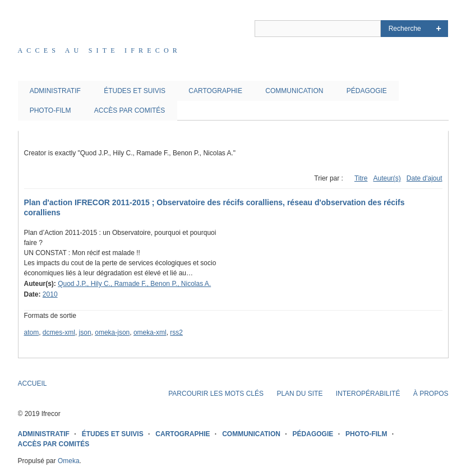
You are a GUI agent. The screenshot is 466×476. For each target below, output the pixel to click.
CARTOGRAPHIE (215, 91)
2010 (50, 294)
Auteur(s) (387, 178)
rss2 (176, 332)
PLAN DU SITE (299, 394)
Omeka (69, 461)
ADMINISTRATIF (55, 91)
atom (32, 332)
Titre (361, 178)
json (85, 332)
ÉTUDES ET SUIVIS (135, 91)
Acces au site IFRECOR (100, 50)
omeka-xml (150, 332)
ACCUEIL (33, 383)
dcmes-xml (59, 332)
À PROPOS (431, 394)
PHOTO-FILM (50, 110)
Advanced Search (439, 29)
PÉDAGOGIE (367, 91)
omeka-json (112, 332)
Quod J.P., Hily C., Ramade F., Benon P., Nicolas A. (134, 284)
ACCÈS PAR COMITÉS (130, 110)
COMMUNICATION (294, 91)
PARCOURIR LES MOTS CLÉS (216, 394)
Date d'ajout (425, 178)
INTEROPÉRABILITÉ (368, 394)
